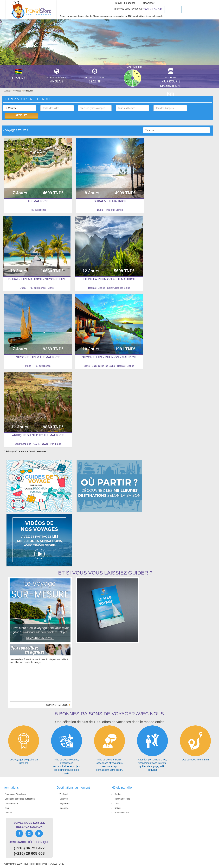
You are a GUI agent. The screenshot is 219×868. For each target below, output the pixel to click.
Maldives (63, 799)
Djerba (117, 794)
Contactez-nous (58, 705)
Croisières (154, 9)
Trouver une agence (125, 3)
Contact (7, 813)
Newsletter (149, 3)
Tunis (116, 803)
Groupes (173, 9)
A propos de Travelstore (15, 794)
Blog (6, 808)
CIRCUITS (119, 9)
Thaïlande (63, 794)
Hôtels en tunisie (74, 9)
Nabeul (117, 808)
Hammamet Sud (121, 813)
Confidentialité (10, 803)
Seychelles (64, 803)
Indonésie (63, 808)
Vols (187, 9)
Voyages (17, 91)
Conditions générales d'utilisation (19, 799)
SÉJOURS (136, 9)
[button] (19, 108)
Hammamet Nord (122, 799)
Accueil (8, 91)
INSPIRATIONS (100, 9)
